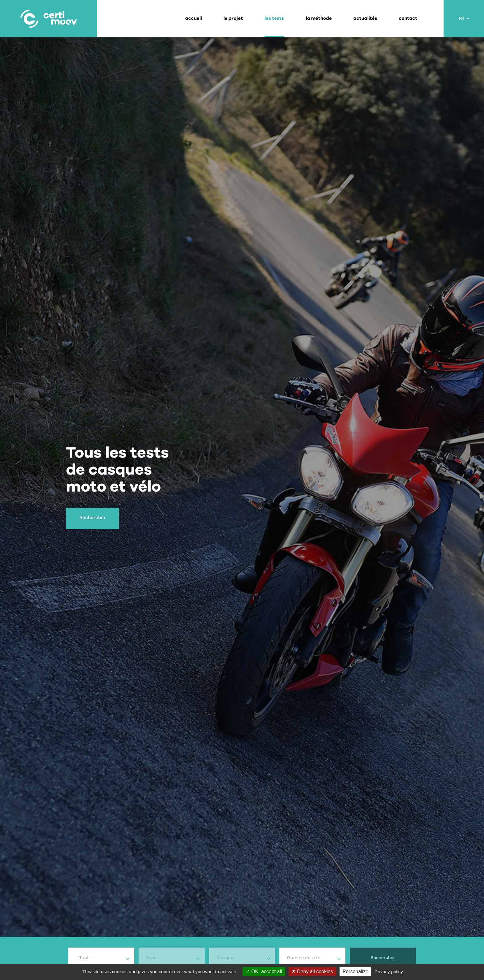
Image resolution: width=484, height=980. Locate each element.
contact (408, 18)
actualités (365, 18)
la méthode (319, 18)
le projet (233, 18)
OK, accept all (264, 972)
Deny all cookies (312, 972)
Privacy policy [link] (389, 972)
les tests (274, 18)
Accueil (194, 18)
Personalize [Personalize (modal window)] (356, 972)
